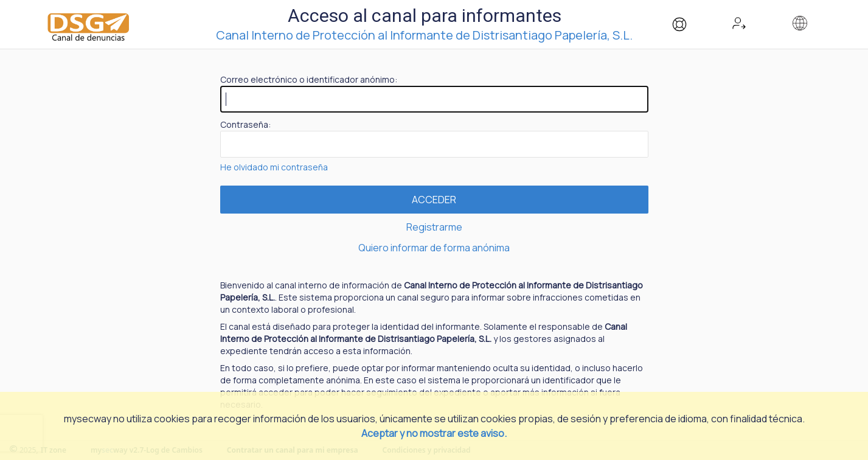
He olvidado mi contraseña (274, 167)
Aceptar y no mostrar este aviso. (434, 433)
